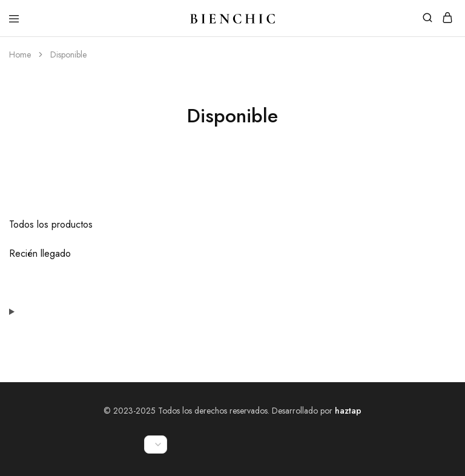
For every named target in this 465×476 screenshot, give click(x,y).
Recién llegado (40, 253)
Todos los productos (51, 224)
